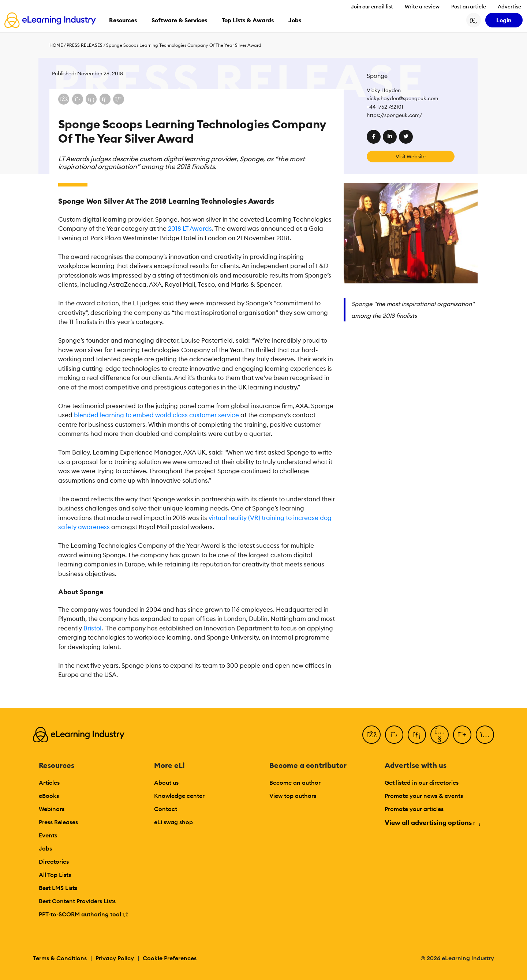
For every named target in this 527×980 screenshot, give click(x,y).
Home (56, 45)
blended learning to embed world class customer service (156, 415)
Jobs (45, 848)
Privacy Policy (115, 958)
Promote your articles (414, 809)
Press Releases (85, 45)
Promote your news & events (424, 796)
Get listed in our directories (422, 783)
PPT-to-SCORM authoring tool (83, 914)
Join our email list (372, 7)
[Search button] (474, 20)
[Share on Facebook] (64, 99)
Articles (49, 783)
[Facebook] (371, 735)
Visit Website (411, 157)
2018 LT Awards (190, 229)
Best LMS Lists (58, 888)
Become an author (295, 783)
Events (48, 835)
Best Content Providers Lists (77, 901)
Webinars (52, 809)
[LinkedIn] (417, 735)
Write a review (422, 7)
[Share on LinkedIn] (91, 99)
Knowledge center (179, 796)
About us (166, 783)
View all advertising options (432, 823)
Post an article (469, 7)
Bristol (92, 628)
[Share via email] (105, 99)
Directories (54, 862)
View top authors (293, 796)
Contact (166, 809)
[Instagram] (485, 735)
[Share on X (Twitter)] (78, 99)
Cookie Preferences (170, 958)
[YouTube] (440, 735)
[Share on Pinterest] (119, 99)
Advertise (509, 7)
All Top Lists (55, 875)
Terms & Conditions (60, 958)
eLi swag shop (173, 822)
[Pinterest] (462, 735)
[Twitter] (394, 735)
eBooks (49, 796)
